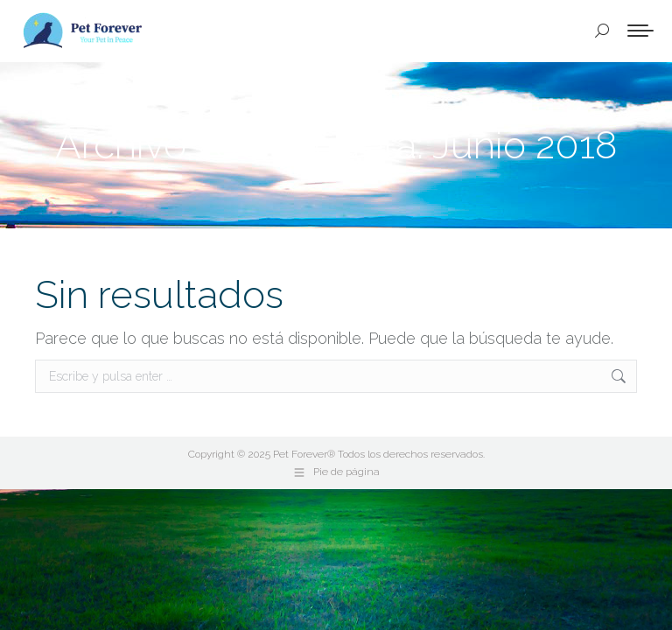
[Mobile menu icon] (640, 31)
